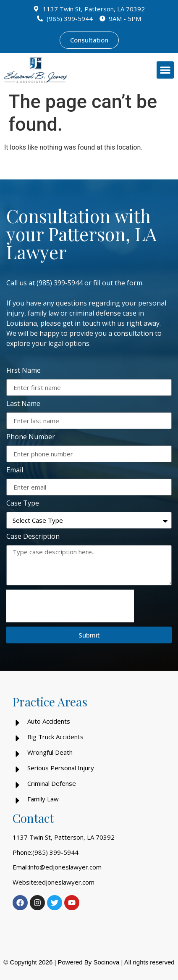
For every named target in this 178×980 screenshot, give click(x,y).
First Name (24, 371)
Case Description (33, 537)
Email (15, 470)
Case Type (23, 504)
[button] (165, 70)
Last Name (23, 404)
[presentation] (70, 606)
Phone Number (31, 437)
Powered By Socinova (88, 962)
